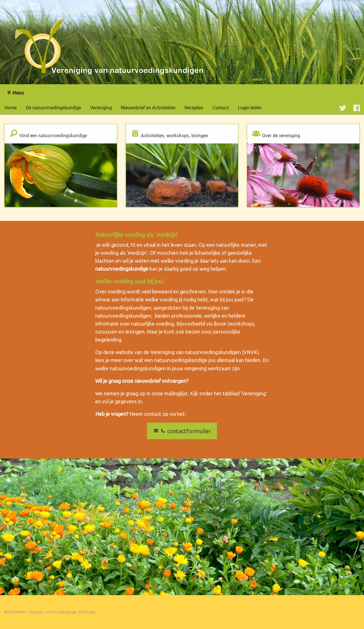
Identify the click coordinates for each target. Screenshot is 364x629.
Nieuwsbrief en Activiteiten (148, 108)
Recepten (194, 108)
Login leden (250, 108)
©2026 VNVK (15, 612)
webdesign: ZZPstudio (77, 612)
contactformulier (182, 431)
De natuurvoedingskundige (53, 108)
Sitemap (36, 612)
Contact (221, 108)
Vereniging (101, 108)
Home (11, 108)
